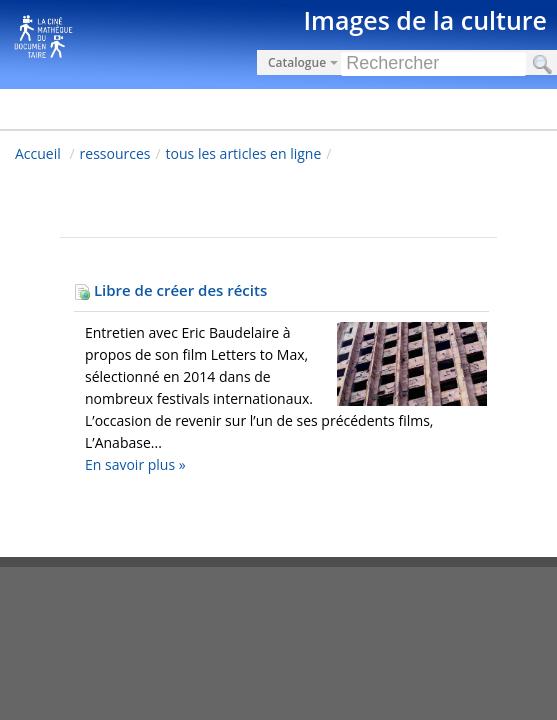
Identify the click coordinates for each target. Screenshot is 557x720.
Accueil (38, 153)
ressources (115, 153)
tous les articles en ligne (244, 153)
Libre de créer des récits (170, 290)
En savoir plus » (135, 464)
